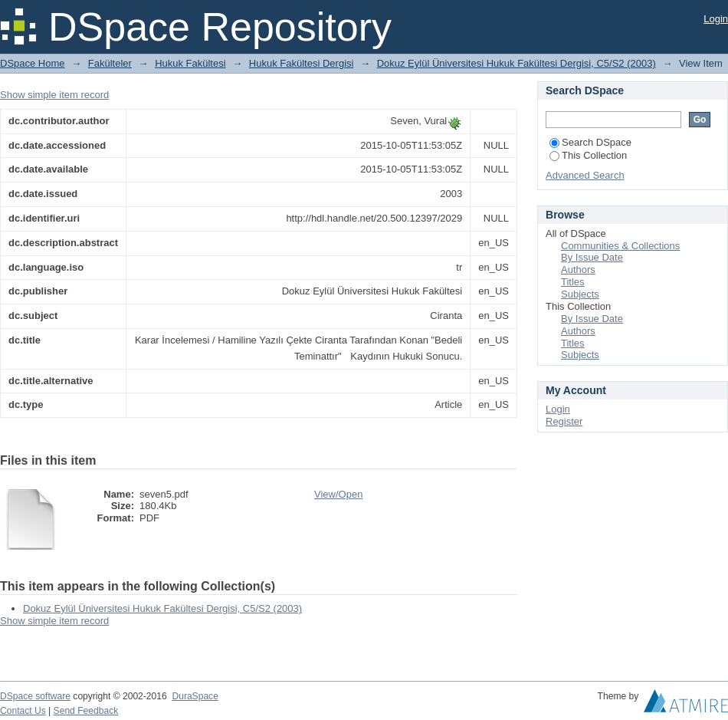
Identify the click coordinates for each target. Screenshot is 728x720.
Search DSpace (590, 142)
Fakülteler (110, 63)
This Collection (588, 155)
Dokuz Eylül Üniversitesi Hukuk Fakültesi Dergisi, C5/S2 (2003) (516, 63)
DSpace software (35, 696)
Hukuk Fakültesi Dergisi (302, 63)
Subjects (580, 294)
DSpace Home (33, 63)
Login (716, 19)
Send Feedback (86, 711)
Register (564, 421)
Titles (573, 282)
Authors (578, 270)
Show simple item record (54, 95)
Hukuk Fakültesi (190, 63)
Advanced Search (585, 175)
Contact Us (23, 711)
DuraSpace (195, 696)
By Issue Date (592, 257)
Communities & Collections (620, 246)
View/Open (338, 494)
